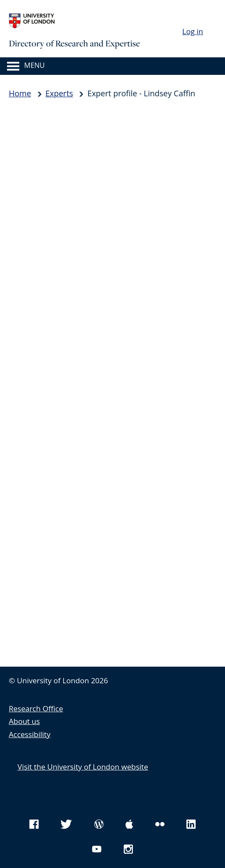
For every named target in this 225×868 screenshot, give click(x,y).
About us (24, 721)
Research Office (36, 708)
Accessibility (30, 734)
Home (20, 93)
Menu (34, 65)
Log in (193, 31)
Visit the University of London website (83, 767)
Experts (59, 93)
